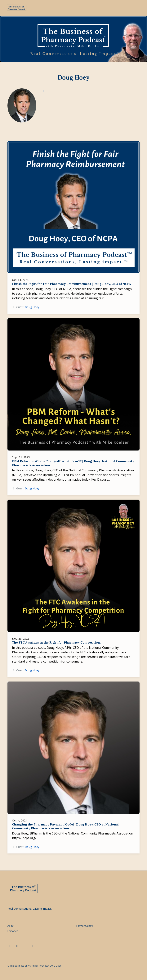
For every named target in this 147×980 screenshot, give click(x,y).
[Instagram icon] (32, 946)
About (11, 926)
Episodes (13, 931)
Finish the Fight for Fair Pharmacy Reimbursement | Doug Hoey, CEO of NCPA (71, 284)
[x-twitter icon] (17, 946)
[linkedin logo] (44, 91)
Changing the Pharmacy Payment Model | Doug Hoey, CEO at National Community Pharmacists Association (65, 826)
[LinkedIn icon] (9, 946)
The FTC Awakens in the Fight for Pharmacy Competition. (56, 642)
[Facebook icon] (25, 946)
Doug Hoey (32, 307)
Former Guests (85, 926)
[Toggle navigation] (139, 8)
